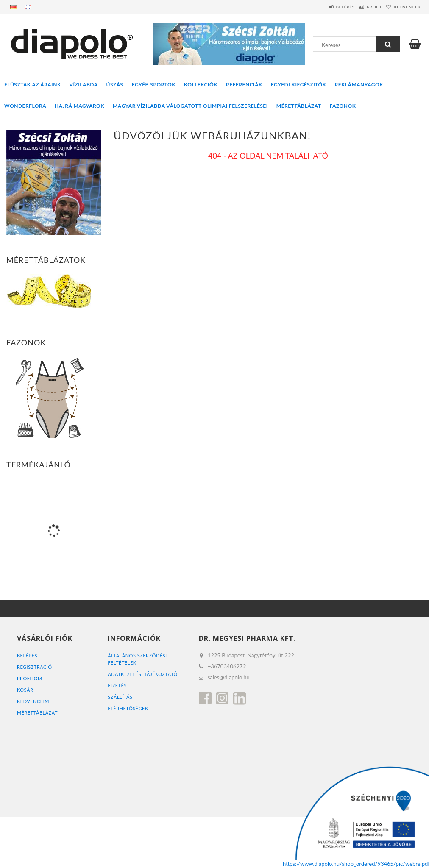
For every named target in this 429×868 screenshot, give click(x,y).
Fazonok (343, 106)
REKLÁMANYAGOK (359, 85)
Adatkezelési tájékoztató (143, 674)
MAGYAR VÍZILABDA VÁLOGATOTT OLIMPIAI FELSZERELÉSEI (190, 106)
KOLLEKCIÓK (201, 85)
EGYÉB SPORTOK (154, 85)
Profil (361, 7)
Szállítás (120, 697)
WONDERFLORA (25, 106)
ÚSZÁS (115, 85)
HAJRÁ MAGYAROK (79, 106)
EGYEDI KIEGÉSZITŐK (299, 85)
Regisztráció (35, 667)
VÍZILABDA (84, 85)
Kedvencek (403, 7)
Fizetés (117, 686)
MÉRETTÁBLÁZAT (37, 713)
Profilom (30, 678)
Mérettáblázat (299, 106)
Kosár (25, 690)
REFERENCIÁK (244, 85)
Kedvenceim (33, 701)
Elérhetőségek (128, 708)
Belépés (323, 7)
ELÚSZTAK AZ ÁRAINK (33, 85)
